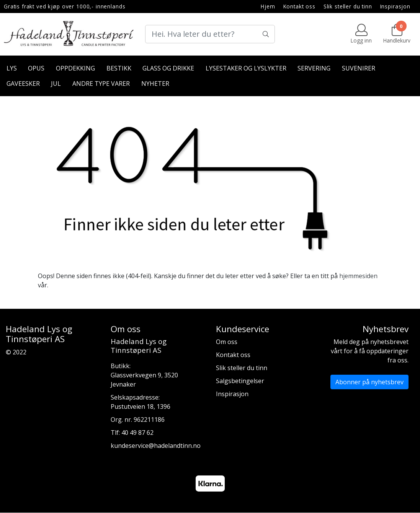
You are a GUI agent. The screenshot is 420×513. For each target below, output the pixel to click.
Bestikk (119, 68)
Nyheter (155, 84)
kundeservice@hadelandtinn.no (156, 446)
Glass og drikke (168, 68)
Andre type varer (101, 84)
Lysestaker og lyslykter (246, 68)
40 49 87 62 (137, 433)
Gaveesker (23, 84)
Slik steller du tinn (348, 6)
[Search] (210, 34)
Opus (36, 68)
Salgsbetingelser (240, 381)
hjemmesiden (358, 276)
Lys (12, 68)
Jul (56, 84)
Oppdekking (75, 68)
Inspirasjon (395, 6)
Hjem (268, 6)
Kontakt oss (299, 6)
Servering (314, 68)
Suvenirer (359, 68)
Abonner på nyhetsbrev (369, 382)
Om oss (227, 342)
